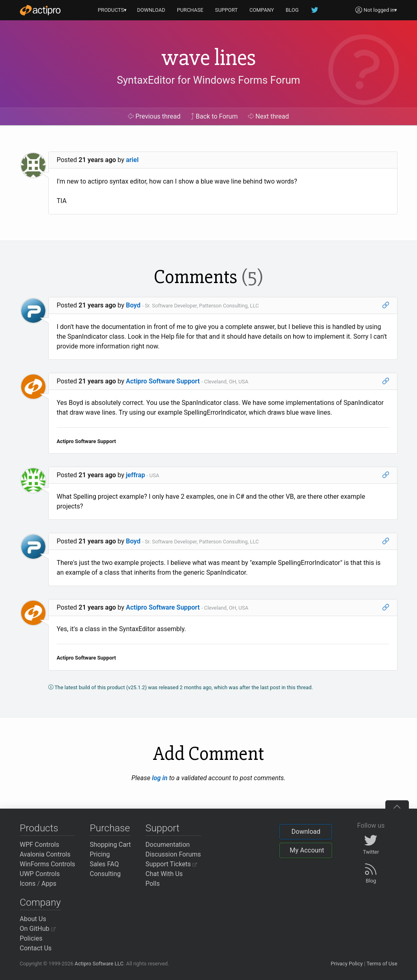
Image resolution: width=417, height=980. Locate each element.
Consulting (105, 874)
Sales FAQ (104, 864)
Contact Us (36, 948)
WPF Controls (40, 845)
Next (269, 116)
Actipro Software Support (163, 381)
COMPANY (262, 10)
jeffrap (135, 475)
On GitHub (38, 929)
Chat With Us (164, 874)
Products (39, 828)
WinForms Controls (48, 864)
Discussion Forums (173, 854)
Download (306, 832)
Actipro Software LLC (99, 964)
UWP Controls (40, 874)
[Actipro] (40, 10)
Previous (154, 116)
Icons (28, 884)
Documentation (167, 845)
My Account (307, 850)
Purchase (110, 828)
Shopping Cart (110, 845)
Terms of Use (382, 964)
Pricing (100, 854)
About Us (33, 919)
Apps (49, 884)
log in (160, 778)
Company (40, 902)
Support (162, 828)
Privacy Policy (347, 964)
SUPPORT (227, 10)
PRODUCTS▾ (112, 10)
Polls (152, 884)
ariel (132, 160)
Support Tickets (171, 864)
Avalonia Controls (45, 854)
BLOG (292, 10)
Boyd (133, 305)
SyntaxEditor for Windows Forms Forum (208, 80)
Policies (31, 938)
